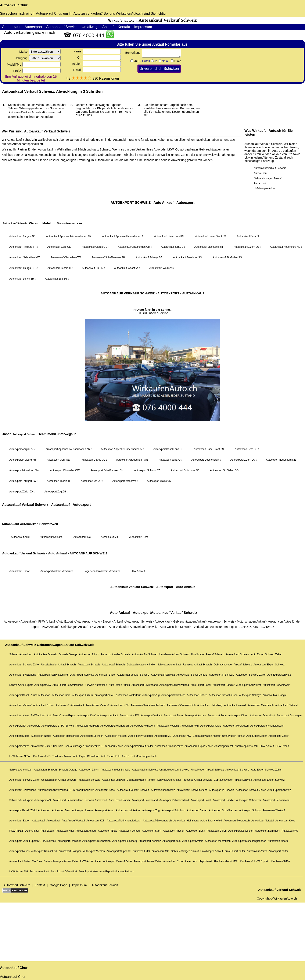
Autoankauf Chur (14, 5)
